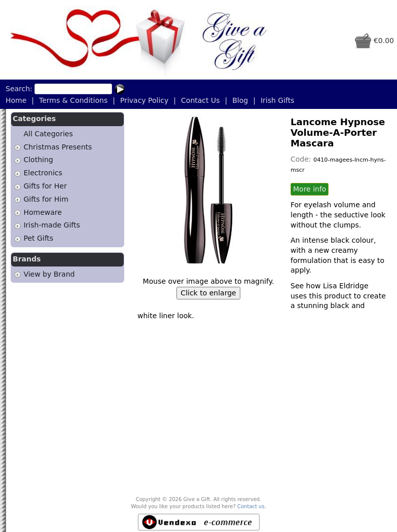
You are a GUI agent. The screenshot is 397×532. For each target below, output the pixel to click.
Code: (302, 159)
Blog (240, 100)
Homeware (42, 212)
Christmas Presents (58, 147)
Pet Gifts (38, 238)
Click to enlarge (208, 293)
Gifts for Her (45, 186)
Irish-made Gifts (51, 225)
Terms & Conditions (73, 100)
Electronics (43, 173)
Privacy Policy (144, 100)
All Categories (48, 134)
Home (16, 100)
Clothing (38, 160)
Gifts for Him (46, 199)
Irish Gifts (278, 100)
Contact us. (252, 506)
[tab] (17, 147)
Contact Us (200, 100)
